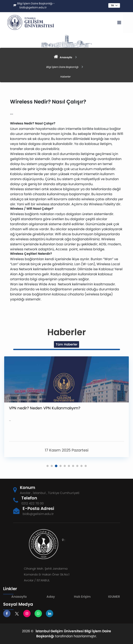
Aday (51, 597)
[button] (48, 466)
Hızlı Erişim (82, 597)
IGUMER (114, 597)
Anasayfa (19, 597)
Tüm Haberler (67, 344)
